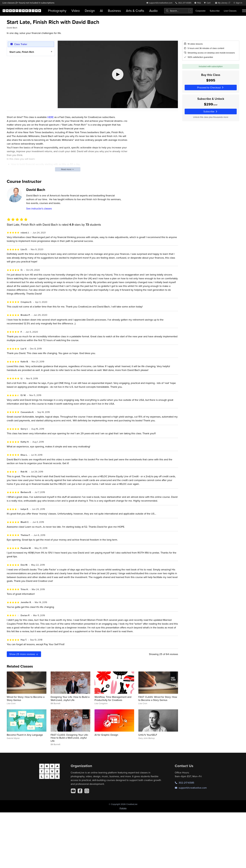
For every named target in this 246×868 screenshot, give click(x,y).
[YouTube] (73, 791)
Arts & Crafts (135, 11)
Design (90, 11)
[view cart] (208, 3)
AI (101, 11)
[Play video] (118, 74)
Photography (57, 11)
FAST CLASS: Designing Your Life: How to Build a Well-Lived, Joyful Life (69, 738)
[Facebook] (80, 791)
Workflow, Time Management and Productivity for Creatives (113, 698)
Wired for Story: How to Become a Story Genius (26, 698)
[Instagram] (87, 791)
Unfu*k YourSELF (148, 735)
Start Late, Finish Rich (22, 52)
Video (76, 11)
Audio (153, 11)
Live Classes (230, 11)
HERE (50, 117)
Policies (123, 808)
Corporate (201, 11)
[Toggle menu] (244, 11)
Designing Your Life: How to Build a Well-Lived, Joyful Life (70, 698)
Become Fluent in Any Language (25, 735)
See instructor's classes (39, 208)
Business (114, 11)
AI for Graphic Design (106, 735)
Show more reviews (24, 654)
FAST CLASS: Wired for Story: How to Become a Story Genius (158, 698)
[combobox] (178, 11)
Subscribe (215, 11)
